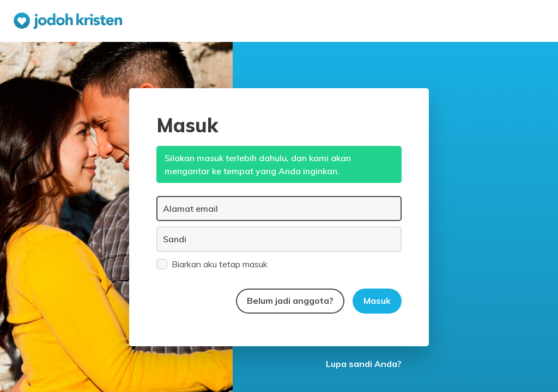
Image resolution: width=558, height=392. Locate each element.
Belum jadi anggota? (290, 301)
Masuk (377, 301)
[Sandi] (279, 239)
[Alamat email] (279, 209)
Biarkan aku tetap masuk (212, 264)
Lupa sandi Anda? (364, 364)
